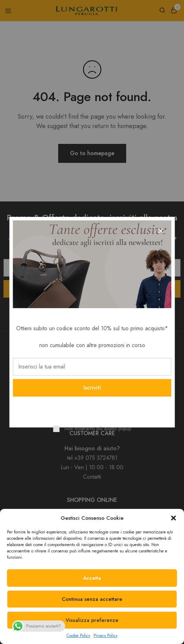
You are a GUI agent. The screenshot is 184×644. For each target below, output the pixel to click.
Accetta (92, 578)
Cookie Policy (78, 636)
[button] (173, 518)
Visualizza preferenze (92, 620)
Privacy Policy (105, 636)
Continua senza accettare (92, 599)
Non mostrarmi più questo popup (98, 429)
